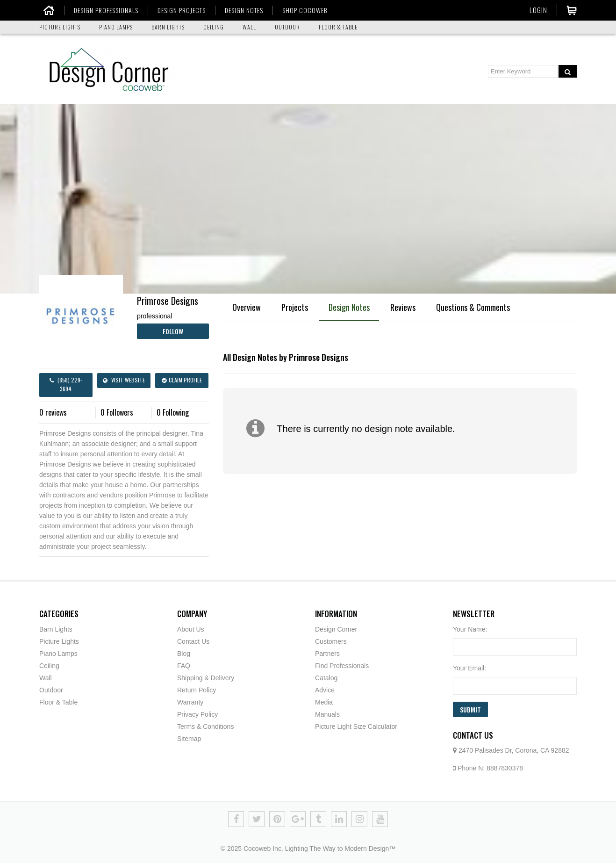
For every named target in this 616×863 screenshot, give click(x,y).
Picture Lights (59, 641)
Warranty (190, 702)
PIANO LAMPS (116, 27)
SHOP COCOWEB (301, 10)
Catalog (326, 678)
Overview (247, 307)
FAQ (184, 666)
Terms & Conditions (205, 726)
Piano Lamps (58, 654)
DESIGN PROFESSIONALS (103, 10)
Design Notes (349, 307)
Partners (327, 654)
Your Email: (469, 668)
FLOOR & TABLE (338, 27)
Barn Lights (56, 629)
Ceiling (49, 666)
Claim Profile (182, 380)
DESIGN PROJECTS (178, 10)
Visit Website (124, 380)
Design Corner (336, 629)
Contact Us (193, 641)
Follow (173, 331)
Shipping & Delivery (206, 678)
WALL (249, 27)
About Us (191, 629)
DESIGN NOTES (241, 10)
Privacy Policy (197, 714)
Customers (331, 641)
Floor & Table (58, 702)
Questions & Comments (473, 307)
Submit (470, 709)
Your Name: (470, 629)
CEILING (214, 27)
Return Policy (197, 690)
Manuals (327, 714)
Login (538, 10)
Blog (184, 654)
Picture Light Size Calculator (356, 726)
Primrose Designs (168, 301)
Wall (46, 678)
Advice (325, 690)
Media (324, 702)
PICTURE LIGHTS (60, 27)
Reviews (403, 307)
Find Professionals (342, 666)
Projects (295, 307)
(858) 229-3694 (66, 384)
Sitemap (189, 739)
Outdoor (51, 690)
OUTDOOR (287, 27)
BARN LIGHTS (168, 27)
